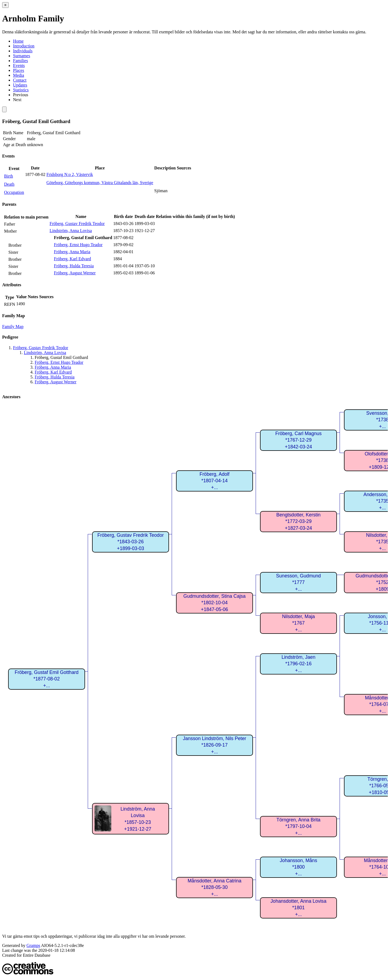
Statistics (21, 90)
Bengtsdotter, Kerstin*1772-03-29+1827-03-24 (298, 521)
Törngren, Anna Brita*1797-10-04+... (298, 826)
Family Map (13, 327)
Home (18, 41)
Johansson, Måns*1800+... (298, 867)
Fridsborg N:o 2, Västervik (70, 174)
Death (9, 184)
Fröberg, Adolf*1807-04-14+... (215, 481)
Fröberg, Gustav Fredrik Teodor (77, 224)
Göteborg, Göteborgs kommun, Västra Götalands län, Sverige (100, 183)
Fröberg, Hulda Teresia (74, 266)
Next (17, 100)
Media (19, 75)
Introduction (24, 46)
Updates (20, 85)
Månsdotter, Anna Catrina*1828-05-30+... (215, 887)
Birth (9, 176)
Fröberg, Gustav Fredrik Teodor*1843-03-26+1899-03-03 (130, 542)
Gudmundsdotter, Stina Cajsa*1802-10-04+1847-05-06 (214, 603)
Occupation (14, 192)
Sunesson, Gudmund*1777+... (298, 582)
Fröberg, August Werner (75, 273)
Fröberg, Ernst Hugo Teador (78, 245)
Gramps (33, 945)
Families (20, 61)
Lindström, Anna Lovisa (71, 231)
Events (19, 65)
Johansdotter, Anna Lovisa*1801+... (298, 908)
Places (19, 70)
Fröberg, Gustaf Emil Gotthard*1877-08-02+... (47, 679)
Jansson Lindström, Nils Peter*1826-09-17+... (214, 745)
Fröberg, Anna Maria (72, 252)
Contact (20, 80)
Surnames (22, 56)
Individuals (23, 51)
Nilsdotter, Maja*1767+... (298, 623)
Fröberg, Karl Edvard (72, 259)
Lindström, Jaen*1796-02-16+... (298, 664)
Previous (21, 95)
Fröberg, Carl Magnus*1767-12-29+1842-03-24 (298, 440)
